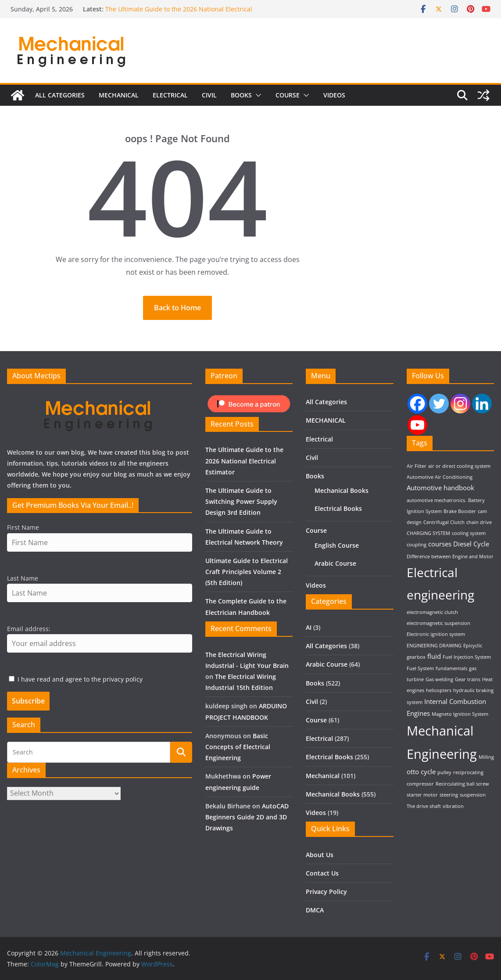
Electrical (170, 100)
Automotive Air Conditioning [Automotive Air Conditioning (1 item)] (440, 477)
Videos (334, 100)
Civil (209, 100)
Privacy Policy (326, 892)
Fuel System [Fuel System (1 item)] (420, 668)
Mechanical (323, 776)
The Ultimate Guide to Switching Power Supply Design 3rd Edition (241, 501)
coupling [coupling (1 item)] (417, 545)
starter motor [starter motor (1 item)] (422, 795)
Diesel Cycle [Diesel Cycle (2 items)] (471, 544)
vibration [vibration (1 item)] (453, 806)
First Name (23, 527)
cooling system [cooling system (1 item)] (469, 533)
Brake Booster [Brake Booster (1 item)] (460, 511)
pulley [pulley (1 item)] (444, 772)
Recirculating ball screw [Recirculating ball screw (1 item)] (462, 784)
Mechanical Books (342, 490)
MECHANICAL (119, 100)
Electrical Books (338, 508)
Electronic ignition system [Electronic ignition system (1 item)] (436, 634)
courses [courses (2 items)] (440, 544)
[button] (257, 100)
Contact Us (322, 873)
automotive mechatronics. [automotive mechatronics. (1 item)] (437, 500)
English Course (337, 545)
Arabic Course (335, 563)
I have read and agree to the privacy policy (80, 679)
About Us (320, 855)
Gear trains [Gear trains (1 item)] (468, 679)
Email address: (29, 629)
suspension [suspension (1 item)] (473, 795)
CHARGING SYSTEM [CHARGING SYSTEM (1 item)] (428, 533)
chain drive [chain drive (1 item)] (479, 522)
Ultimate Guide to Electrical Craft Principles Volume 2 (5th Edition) (247, 572)
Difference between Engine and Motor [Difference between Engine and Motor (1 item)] (450, 556)
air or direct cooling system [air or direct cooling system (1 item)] (459, 466)
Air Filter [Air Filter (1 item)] (417, 466)
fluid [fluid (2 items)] (434, 656)
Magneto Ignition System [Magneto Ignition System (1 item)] (460, 714)
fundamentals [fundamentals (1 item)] (451, 668)
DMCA (315, 910)
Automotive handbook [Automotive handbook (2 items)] (440, 488)
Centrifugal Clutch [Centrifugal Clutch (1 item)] (444, 522)
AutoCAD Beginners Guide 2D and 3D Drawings (247, 817)
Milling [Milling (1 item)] (486, 757)
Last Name (23, 578)
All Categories (60, 100)
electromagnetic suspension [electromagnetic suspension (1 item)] (438, 623)
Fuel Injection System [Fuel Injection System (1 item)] (467, 657)
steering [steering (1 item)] (449, 795)
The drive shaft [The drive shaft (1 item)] (424, 806)
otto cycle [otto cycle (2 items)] (421, 772)
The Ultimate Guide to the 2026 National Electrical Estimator (244, 461)
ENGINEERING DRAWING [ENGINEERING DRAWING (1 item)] (434, 646)
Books (241, 100)
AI (309, 627)
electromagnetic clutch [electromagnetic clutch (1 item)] (432, 612)
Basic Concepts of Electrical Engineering (238, 747)
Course (288, 100)
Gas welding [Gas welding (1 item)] (439, 679)
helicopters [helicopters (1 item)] (439, 690)
